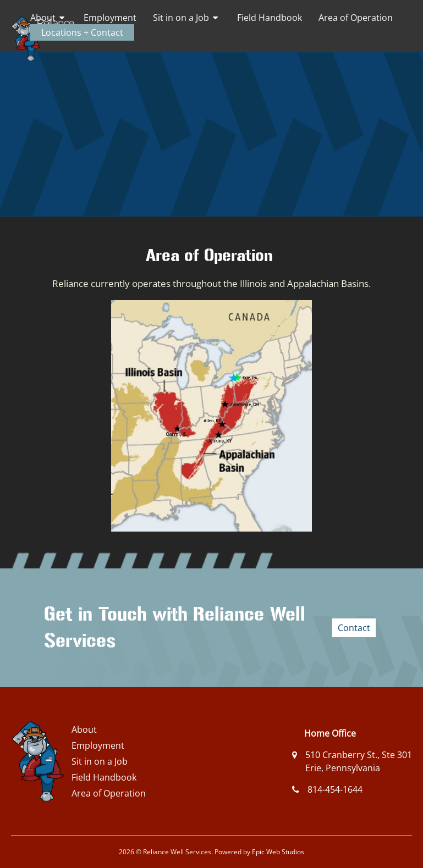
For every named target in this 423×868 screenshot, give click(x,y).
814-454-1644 (335, 789)
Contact (354, 628)
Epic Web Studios (278, 852)
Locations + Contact (82, 32)
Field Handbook (270, 18)
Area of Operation (356, 18)
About (43, 18)
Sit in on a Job (181, 18)
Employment (110, 18)
